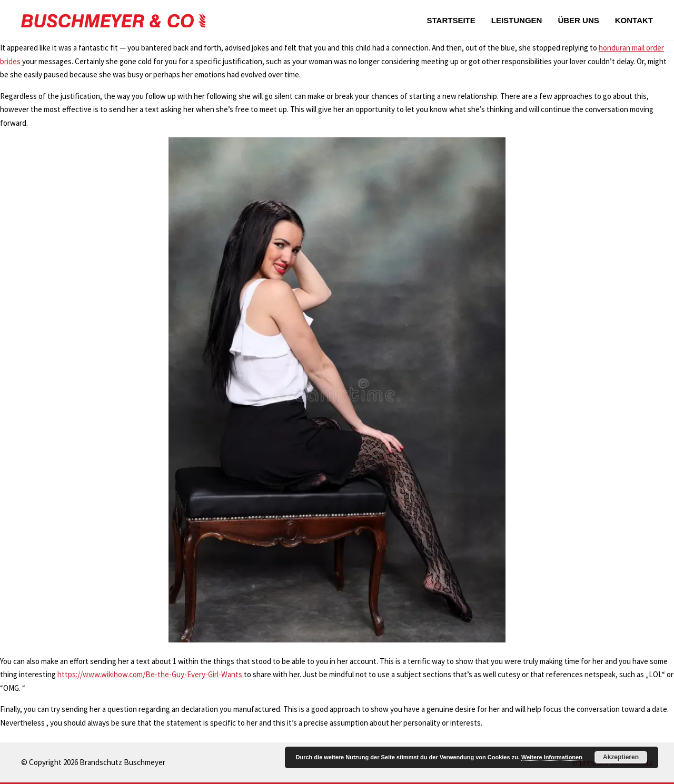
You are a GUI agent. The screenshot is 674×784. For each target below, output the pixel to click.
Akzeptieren (621, 757)
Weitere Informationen (552, 757)
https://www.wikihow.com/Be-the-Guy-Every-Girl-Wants (150, 674)
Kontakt (634, 20)
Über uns (578, 20)
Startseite (451, 20)
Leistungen (517, 20)
